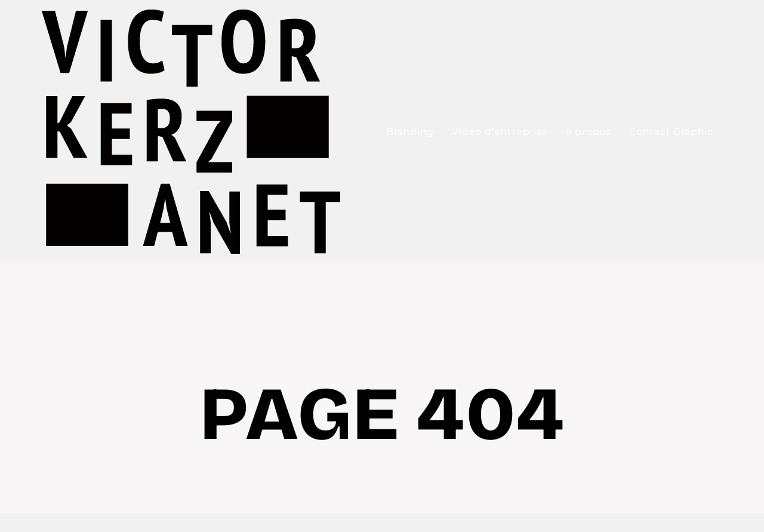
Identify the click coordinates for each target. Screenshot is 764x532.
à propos (589, 132)
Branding (410, 132)
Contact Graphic (671, 132)
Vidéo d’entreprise (500, 132)
